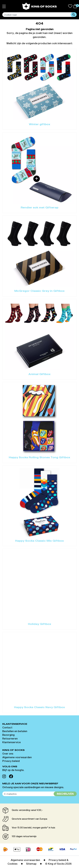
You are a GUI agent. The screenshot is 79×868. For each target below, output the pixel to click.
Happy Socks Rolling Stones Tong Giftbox (39, 458)
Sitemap (31, 864)
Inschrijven (65, 794)
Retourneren (10, 738)
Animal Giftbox (39, 374)
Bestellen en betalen (15, 731)
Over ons (8, 754)
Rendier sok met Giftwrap (40, 208)
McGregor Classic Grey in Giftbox (39, 291)
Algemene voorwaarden (17, 757)
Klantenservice (12, 742)
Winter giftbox (40, 125)
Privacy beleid (11, 761)
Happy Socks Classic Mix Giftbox (39, 541)
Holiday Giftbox (40, 624)
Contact (7, 727)
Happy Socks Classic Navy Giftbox (39, 708)
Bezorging (8, 735)
